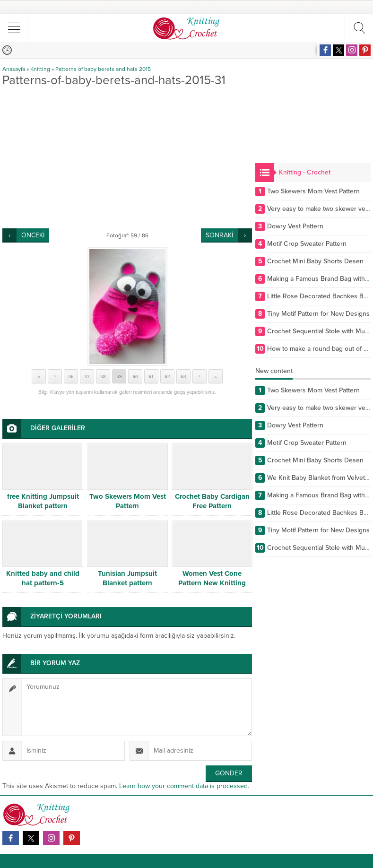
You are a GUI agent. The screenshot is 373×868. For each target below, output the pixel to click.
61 (152, 376)
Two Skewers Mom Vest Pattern (128, 501)
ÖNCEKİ (33, 235)
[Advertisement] (127, 157)
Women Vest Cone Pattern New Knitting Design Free (212, 583)
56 (71, 376)
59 (119, 376)
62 (168, 376)
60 (135, 376)
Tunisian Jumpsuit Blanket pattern (127, 578)
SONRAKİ (219, 235)
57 (87, 376)
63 (184, 376)
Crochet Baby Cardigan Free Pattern (212, 501)
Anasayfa (14, 69)
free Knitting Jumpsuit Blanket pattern (43, 501)
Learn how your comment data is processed (183, 786)
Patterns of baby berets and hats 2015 (103, 69)
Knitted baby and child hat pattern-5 (43, 578)
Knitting (40, 69)
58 (103, 376)
